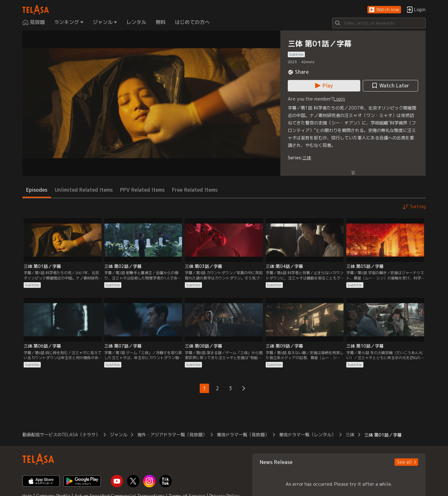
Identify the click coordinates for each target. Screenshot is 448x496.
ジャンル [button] (119, 435)
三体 (307, 158)
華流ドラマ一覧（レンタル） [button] (307, 435)
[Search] (379, 23)
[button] (384, 10)
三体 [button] (350, 435)
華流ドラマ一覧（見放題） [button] (243, 435)
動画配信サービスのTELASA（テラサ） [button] (61, 435)
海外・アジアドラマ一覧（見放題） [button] (172, 435)
